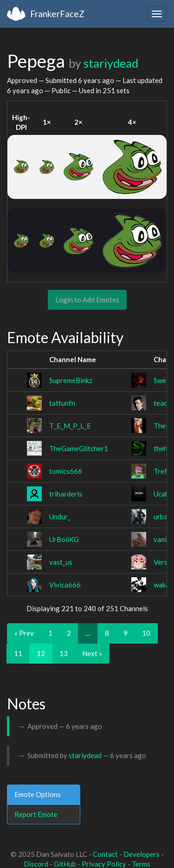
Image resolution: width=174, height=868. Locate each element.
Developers (142, 854)
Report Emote (36, 814)
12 (41, 653)
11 (18, 653)
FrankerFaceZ (57, 14)
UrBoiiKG (64, 539)
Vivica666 (65, 585)
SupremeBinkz (71, 380)
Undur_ (60, 517)
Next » (92, 653)
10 (146, 633)
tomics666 (66, 471)
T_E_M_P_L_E (70, 426)
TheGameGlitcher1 (79, 448)
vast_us (61, 562)
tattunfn (62, 403)
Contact (105, 854)
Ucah (161, 494)
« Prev (24, 633)
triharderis (66, 494)
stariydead (111, 63)
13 (64, 653)
